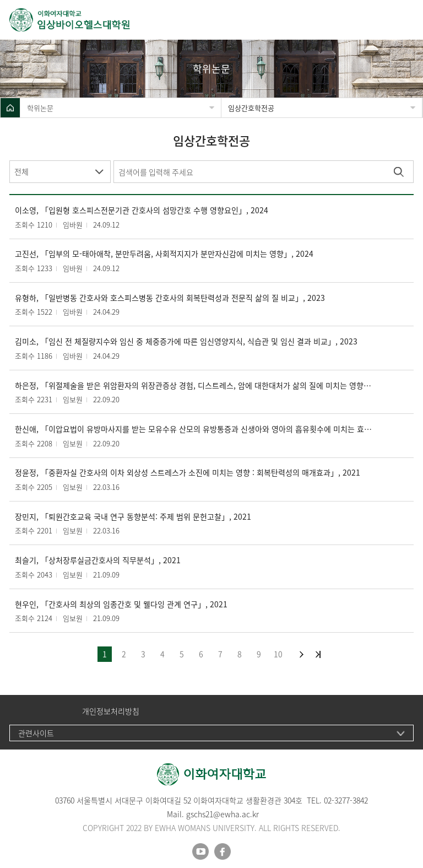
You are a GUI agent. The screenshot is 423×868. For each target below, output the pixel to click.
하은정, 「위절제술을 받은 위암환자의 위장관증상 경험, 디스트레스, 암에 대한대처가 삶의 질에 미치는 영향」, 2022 (194, 386)
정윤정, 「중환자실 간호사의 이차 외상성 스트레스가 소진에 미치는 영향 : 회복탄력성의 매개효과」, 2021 (188, 473)
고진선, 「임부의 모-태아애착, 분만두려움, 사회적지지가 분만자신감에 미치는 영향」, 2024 (164, 254)
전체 (21, 171)
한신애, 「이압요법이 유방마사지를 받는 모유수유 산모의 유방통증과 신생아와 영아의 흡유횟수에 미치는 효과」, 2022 (194, 429)
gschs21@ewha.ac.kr (223, 814)
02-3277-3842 (346, 800)
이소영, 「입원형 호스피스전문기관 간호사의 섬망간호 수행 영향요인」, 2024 (142, 210)
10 (278, 654)
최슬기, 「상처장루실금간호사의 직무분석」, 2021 (98, 560)
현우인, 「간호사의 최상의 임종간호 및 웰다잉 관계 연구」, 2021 (121, 604)
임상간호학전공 (251, 108)
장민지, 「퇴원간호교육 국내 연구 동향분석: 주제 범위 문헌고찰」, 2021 (133, 517)
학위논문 (40, 108)
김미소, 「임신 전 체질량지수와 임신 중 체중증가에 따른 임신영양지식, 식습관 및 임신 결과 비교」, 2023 (186, 341)
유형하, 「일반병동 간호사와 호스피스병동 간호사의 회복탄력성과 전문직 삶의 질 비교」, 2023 (170, 298)
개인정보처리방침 (111, 711)
